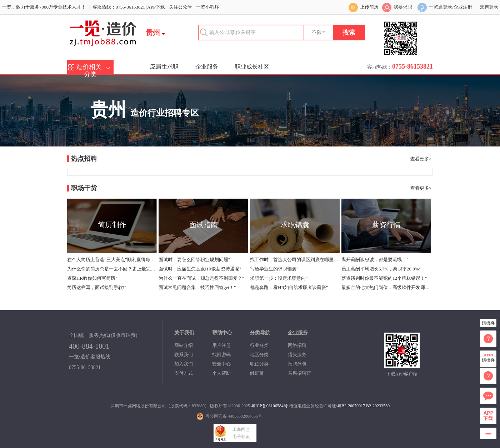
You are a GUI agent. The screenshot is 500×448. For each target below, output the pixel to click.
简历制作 (112, 225)
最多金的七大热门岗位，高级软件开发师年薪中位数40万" (386, 287)
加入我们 (184, 364)
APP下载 (156, 7)
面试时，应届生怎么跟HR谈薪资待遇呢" (200, 269)
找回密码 (221, 355)
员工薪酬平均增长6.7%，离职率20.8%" (381, 269)
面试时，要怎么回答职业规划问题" (194, 260)
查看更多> (421, 159)
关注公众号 (181, 7)
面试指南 (204, 225)
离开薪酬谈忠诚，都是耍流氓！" (375, 260)
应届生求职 (164, 67)
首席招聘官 (299, 373)
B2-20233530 (378, 406)
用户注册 (221, 345)
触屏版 (257, 373)
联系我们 (184, 355)
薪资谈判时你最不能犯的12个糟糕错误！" (384, 278)
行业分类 (259, 345)
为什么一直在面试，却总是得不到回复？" (201, 278)
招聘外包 (297, 364)
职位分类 (259, 364)
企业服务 (207, 67)
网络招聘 (297, 345)
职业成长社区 (252, 67)
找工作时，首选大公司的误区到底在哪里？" (295, 260)
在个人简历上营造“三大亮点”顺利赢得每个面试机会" (112, 260)
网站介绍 (184, 345)
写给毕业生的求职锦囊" (274, 269)
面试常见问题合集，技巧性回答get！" (197, 287)
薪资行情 (386, 225)
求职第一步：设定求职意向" (279, 278)
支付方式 (184, 373)
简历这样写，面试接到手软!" (97, 287)
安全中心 (221, 364)
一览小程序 (208, 7)
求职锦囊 (295, 225)
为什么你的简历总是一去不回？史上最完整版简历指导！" (112, 269)
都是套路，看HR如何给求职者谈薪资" (289, 287)
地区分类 (259, 355)
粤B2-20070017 (351, 406)
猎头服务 (297, 355)
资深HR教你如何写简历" (92, 278)
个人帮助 (221, 373)
